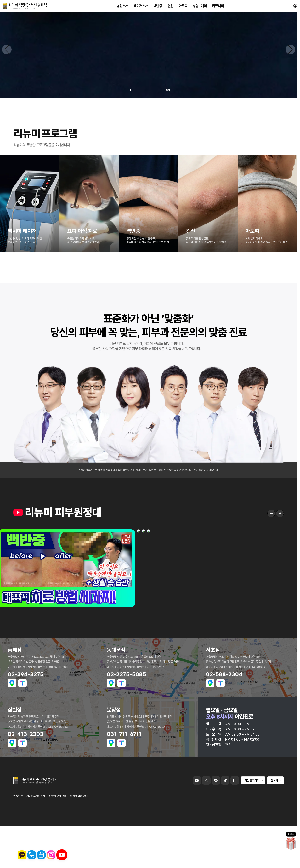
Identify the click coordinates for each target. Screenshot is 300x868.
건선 (170, 8)
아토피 (183, 8)
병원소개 (122, 8)
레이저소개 (141, 8)
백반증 (158, 8)
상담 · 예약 (200, 8)
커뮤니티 (218, 8)
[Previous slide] (7, 435)
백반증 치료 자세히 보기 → (54, 773)
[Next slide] (290, 435)
